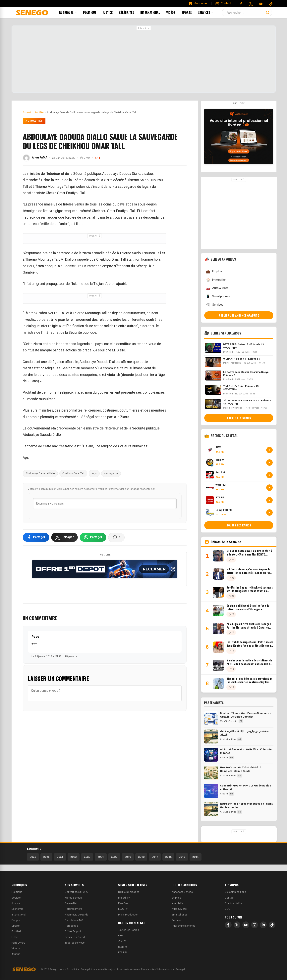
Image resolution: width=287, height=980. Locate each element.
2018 (141, 857)
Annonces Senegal (182, 892)
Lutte (15, 937)
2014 (196, 857)
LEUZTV (123, 909)
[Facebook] (241, 4)
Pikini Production (128, 915)
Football (16, 931)
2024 (60, 857)
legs (94, 473)
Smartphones (218, 296)
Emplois (214, 272)
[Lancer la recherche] (268, 13)
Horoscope (71, 926)
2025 (46, 857)
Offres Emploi (73, 931)
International (155, 12)
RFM (121, 935)
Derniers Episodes (129, 892)
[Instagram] (255, 925)
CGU (228, 909)
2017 (155, 857)
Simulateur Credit (75, 937)
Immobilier (216, 280)
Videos (16, 948)
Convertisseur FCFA (76, 892)
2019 (128, 857)
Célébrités (132, 12)
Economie (17, 909)
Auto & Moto (217, 288)
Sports (192, 12)
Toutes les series (239, 418)
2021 (101, 857)
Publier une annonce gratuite (239, 315)
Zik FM (122, 941)
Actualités (34, 121)
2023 (74, 857)
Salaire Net (71, 903)
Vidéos (176, 12)
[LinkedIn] (263, 925)
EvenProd (124, 903)
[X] (237, 925)
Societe (16, 898)
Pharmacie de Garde (77, 915)
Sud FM (123, 947)
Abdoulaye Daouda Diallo (40, 473)
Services (211, 12)
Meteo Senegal (74, 898)
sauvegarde (111, 473)
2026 (33, 857)
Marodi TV (124, 898)
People (16, 920)
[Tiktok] (271, 4)
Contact (230, 898)
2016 (168, 857)
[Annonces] (198, 4)
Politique (95, 12)
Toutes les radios (239, 525)
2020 (114, 857)
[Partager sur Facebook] (36, 537)
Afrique (16, 954)
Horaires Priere (73, 909)
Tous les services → (76, 943)
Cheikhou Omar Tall (73, 473)
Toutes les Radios (129, 930)
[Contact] (223, 4)
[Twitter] (251, 4)
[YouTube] (261, 4)
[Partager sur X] (64, 537)
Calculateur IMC (74, 920)
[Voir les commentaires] (116, 537)
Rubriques (73, 12)
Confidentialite (233, 903)
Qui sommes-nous (235, 892)
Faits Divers (18, 943)
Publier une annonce (183, 926)
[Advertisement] (143, 60)
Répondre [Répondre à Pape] (71, 656)
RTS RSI (123, 952)
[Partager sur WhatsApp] (93, 537)
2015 (182, 857)
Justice (113, 12)
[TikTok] (272, 925)
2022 (87, 857)
